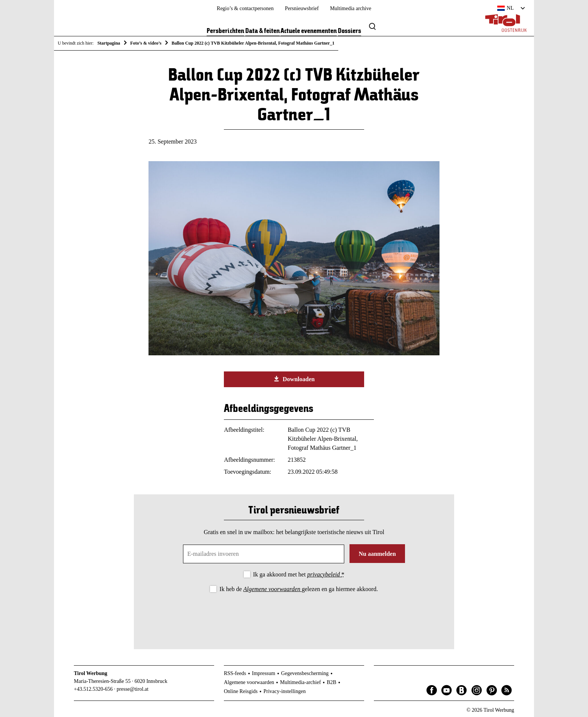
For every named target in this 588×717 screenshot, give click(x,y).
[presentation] (294, 615)
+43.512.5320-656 (93, 689)
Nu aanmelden (377, 554)
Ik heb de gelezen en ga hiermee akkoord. (298, 589)
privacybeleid (324, 574)
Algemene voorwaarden (273, 589)
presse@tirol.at (133, 689)
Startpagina (109, 43)
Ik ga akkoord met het (299, 574)
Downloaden (294, 379)
